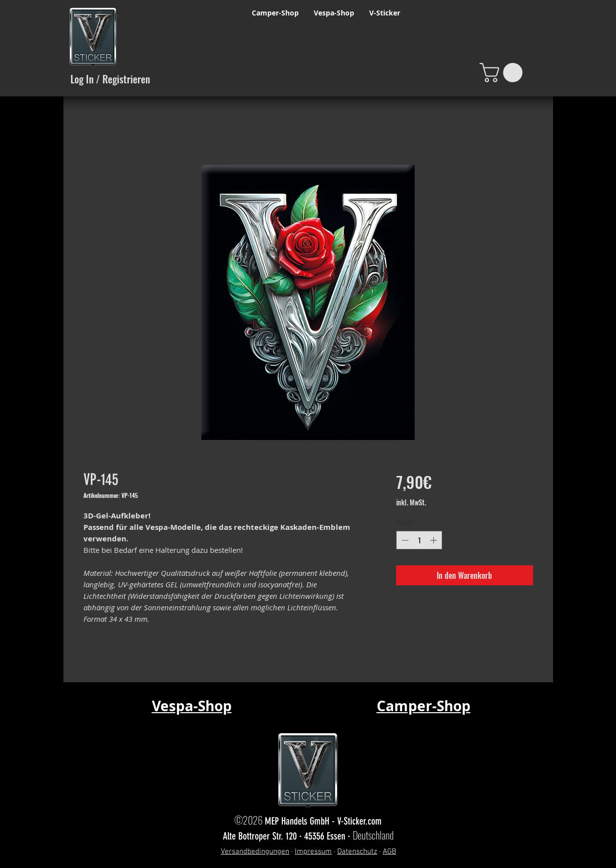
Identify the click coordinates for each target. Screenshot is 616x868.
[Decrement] (404, 540)
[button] (503, 73)
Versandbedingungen (255, 852)
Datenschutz (357, 852)
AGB (389, 852)
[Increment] (434, 540)
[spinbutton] (419, 540)
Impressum (313, 852)
